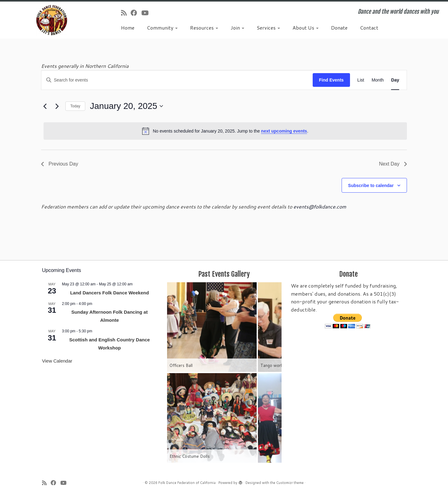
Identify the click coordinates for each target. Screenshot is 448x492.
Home (128, 28)
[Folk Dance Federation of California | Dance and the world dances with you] (52, 20)
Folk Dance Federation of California (187, 483)
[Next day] (57, 106)
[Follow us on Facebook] (136, 13)
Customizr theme (290, 483)
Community (162, 28)
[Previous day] (45, 106)
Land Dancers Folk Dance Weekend (109, 293)
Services (268, 28)
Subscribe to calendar (371, 185)
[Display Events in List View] (361, 80)
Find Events (331, 80)
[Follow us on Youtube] (147, 13)
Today (75, 106)
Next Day (393, 164)
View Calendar (57, 361)
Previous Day (60, 164)
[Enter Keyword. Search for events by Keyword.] (177, 80)
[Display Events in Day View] (395, 80)
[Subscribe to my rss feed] (126, 13)
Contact (369, 28)
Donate (339, 28)
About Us (306, 28)
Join (237, 28)
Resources (204, 28)
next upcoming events (284, 131)
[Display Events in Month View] (378, 80)
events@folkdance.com (320, 206)
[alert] (225, 131)
